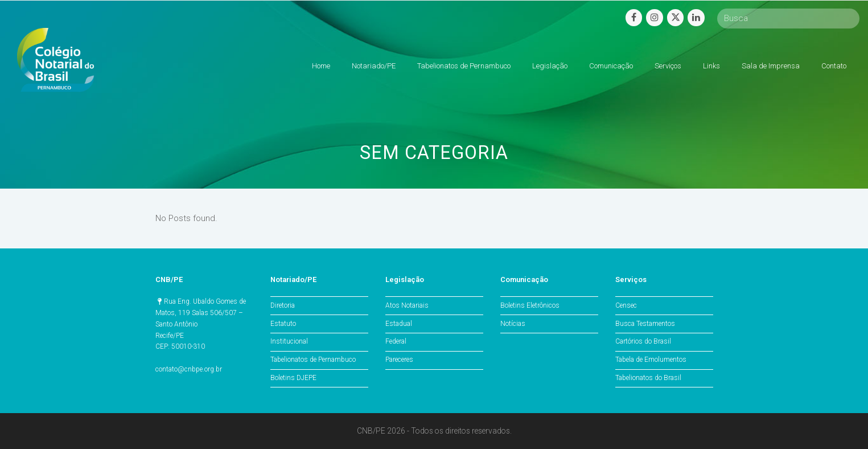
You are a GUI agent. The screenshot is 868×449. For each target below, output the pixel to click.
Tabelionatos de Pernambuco (313, 360)
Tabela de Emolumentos (651, 360)
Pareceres (399, 360)
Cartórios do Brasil (643, 341)
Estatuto (283, 324)
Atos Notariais (407, 305)
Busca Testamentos (645, 324)
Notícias (513, 324)
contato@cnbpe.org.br (189, 369)
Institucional (289, 341)
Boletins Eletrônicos (530, 305)
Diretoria (283, 305)
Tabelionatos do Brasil (648, 378)
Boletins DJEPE (293, 378)
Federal (396, 341)
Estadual (399, 324)
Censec (626, 305)
